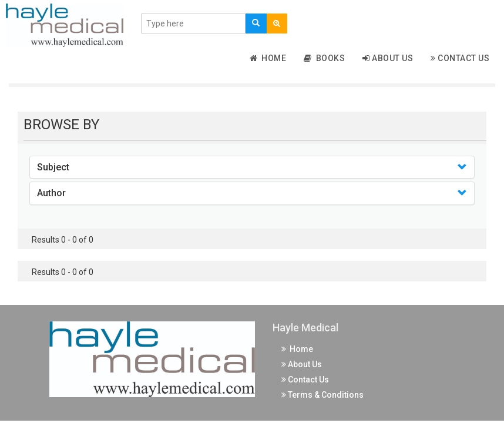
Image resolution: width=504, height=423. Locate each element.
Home (268, 58)
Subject (53, 167)
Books (324, 58)
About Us (388, 58)
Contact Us (460, 58)
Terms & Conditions (322, 395)
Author (51, 193)
